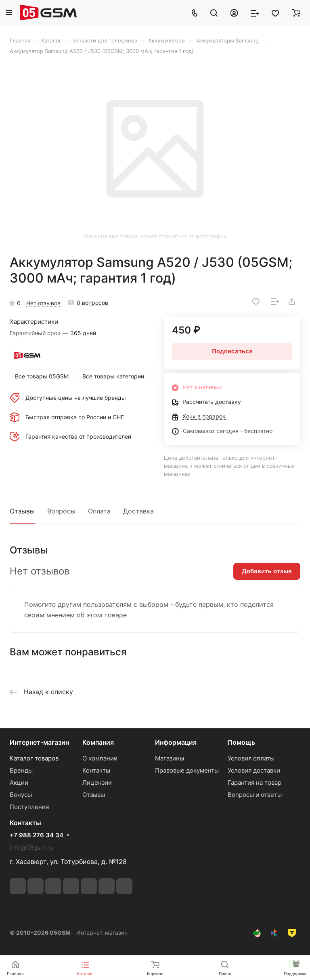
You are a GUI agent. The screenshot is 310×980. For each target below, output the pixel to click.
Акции (19, 783)
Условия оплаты (251, 758)
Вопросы (61, 511)
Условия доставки (254, 770)
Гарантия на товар (254, 783)
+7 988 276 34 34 (37, 835)
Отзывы (22, 511)
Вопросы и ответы (255, 795)
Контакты (96, 770)
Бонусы (21, 795)
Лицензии (97, 783)
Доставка (138, 511)
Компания (98, 742)
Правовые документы (187, 770)
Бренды (21, 770)
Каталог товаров (34, 758)
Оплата (99, 511)
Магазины (170, 758)
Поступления (29, 807)
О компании (100, 758)
